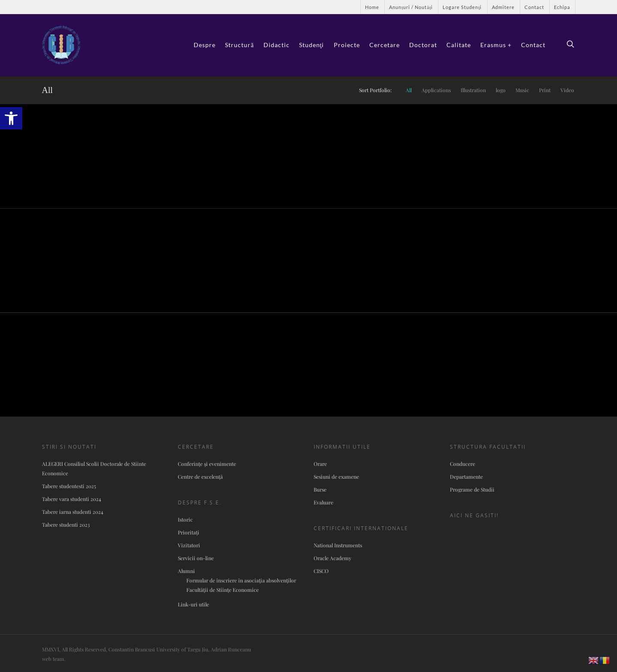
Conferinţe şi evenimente (207, 464)
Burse (320, 489)
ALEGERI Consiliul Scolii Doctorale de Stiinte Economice (94, 468)
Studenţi (312, 45)
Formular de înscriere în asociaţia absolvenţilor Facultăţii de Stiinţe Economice (241, 585)
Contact (534, 7)
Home (372, 7)
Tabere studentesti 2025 (69, 486)
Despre (205, 45)
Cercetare (385, 45)
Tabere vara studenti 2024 (72, 499)
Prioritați (189, 532)
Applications (436, 90)
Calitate (459, 45)
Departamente (466, 477)
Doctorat (423, 45)
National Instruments (338, 545)
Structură (239, 45)
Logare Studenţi (462, 7)
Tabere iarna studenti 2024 (73, 512)
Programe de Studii (472, 489)
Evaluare (323, 502)
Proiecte (347, 45)
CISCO (321, 571)
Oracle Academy (332, 558)
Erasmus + (496, 45)
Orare (320, 464)
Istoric (185, 519)
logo (501, 90)
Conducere (463, 464)
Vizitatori (189, 545)
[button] (11, 118)
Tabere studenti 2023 (66, 525)
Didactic (277, 45)
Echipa (562, 7)
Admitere (503, 7)
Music (522, 90)
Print (545, 90)
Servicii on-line (196, 558)
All (409, 90)
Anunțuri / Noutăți (411, 7)
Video (567, 90)
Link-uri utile (193, 604)
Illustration (473, 90)
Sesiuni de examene (336, 477)
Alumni (186, 571)
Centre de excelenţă (200, 477)
